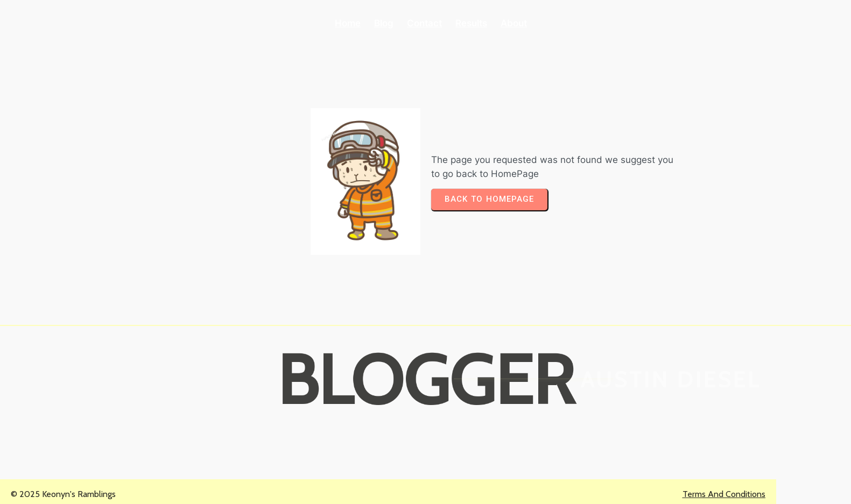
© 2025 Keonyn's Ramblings (63, 494)
